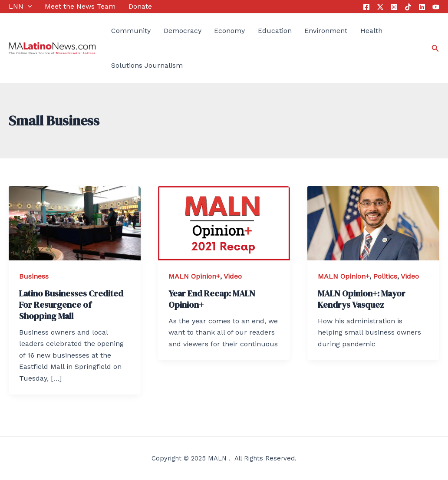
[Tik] (408, 7)
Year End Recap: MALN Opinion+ (212, 299)
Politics (385, 276)
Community (131, 31)
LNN (20, 7)
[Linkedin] (422, 7)
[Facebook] (366, 7)
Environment (326, 31)
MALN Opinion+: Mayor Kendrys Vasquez (362, 299)
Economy (229, 31)
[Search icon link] (435, 48)
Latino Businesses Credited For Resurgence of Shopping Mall (71, 305)
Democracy (183, 31)
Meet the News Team (80, 6)
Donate (140, 6)
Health (371, 31)
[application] (28, 7)
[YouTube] (436, 7)
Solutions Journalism (147, 65)
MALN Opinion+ (194, 276)
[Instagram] (394, 7)
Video (233, 276)
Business (34, 276)
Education (275, 31)
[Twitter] (380, 7)
